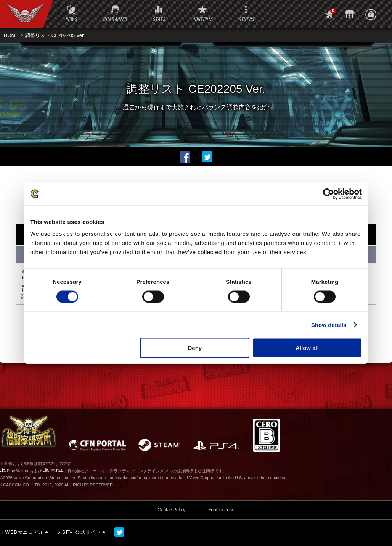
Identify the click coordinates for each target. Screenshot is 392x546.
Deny (195, 348)
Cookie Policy (171, 510)
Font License (221, 510)
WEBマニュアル (25, 532)
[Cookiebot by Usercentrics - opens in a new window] (329, 194)
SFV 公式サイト (82, 532)
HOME (11, 35)
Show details (329, 325)
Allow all (307, 348)
